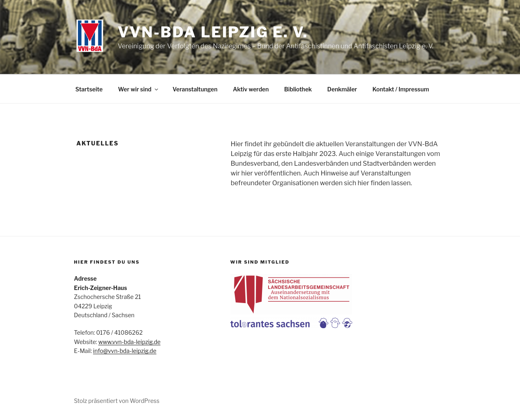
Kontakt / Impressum (401, 89)
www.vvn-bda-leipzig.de (129, 342)
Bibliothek (298, 89)
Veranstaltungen (195, 89)
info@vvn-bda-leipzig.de (125, 351)
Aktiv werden (251, 89)
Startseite (89, 89)
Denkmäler (342, 89)
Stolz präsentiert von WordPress (117, 401)
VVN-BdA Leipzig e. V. (213, 32)
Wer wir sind (139, 89)
